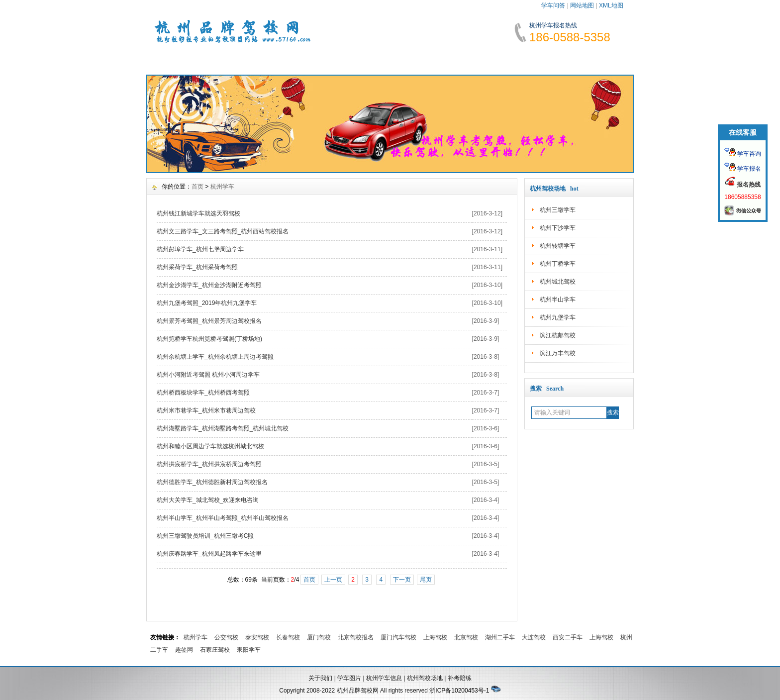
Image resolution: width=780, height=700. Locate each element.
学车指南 (417, 60)
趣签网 (184, 650)
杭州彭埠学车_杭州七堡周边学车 (200, 249)
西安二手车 (568, 637)
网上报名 (538, 60)
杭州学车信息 (384, 678)
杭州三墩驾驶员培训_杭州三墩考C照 (205, 536)
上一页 (333, 580)
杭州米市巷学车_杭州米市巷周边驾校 (206, 410)
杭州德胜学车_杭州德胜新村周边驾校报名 (212, 482)
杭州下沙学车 (558, 228)
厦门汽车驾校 (398, 637)
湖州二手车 (500, 637)
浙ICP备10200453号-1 (459, 691)
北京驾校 (466, 637)
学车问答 (553, 5)
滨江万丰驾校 (558, 353)
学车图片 (349, 678)
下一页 (402, 580)
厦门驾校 (319, 637)
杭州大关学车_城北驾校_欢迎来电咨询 (208, 500)
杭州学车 (222, 187)
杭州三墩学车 (558, 210)
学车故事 (478, 60)
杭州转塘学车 (558, 246)
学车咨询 (748, 154)
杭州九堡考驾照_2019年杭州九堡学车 (207, 303)
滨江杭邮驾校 (558, 335)
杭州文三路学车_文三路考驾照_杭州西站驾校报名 (223, 231)
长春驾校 (288, 637)
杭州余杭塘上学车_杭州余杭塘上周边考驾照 (215, 357)
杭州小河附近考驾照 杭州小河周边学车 (208, 375)
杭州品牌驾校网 (358, 691)
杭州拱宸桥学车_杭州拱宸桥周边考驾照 (209, 464)
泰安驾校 (257, 637)
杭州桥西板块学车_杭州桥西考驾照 (203, 393)
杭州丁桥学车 (558, 264)
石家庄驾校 (215, 650)
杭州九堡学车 (558, 317)
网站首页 (177, 60)
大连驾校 (534, 637)
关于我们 (320, 678)
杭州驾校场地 (425, 678)
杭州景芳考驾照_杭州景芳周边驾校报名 (209, 321)
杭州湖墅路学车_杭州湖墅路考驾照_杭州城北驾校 (223, 428)
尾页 (426, 580)
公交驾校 (226, 637)
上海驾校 (435, 637)
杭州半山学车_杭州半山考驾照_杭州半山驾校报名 (223, 518)
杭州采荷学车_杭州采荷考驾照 (197, 267)
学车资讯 (237, 60)
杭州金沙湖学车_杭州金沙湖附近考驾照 (209, 285)
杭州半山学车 (558, 300)
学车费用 (357, 60)
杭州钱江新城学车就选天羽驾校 (198, 213)
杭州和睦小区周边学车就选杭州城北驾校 (210, 446)
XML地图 (611, 5)
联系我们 (598, 60)
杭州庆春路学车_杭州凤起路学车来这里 (209, 554)
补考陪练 (460, 678)
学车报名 (748, 169)
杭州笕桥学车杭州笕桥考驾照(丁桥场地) (209, 339)
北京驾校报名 (356, 637)
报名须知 (297, 60)
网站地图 (582, 5)
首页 (197, 187)
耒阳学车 (249, 650)
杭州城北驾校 (558, 282)
